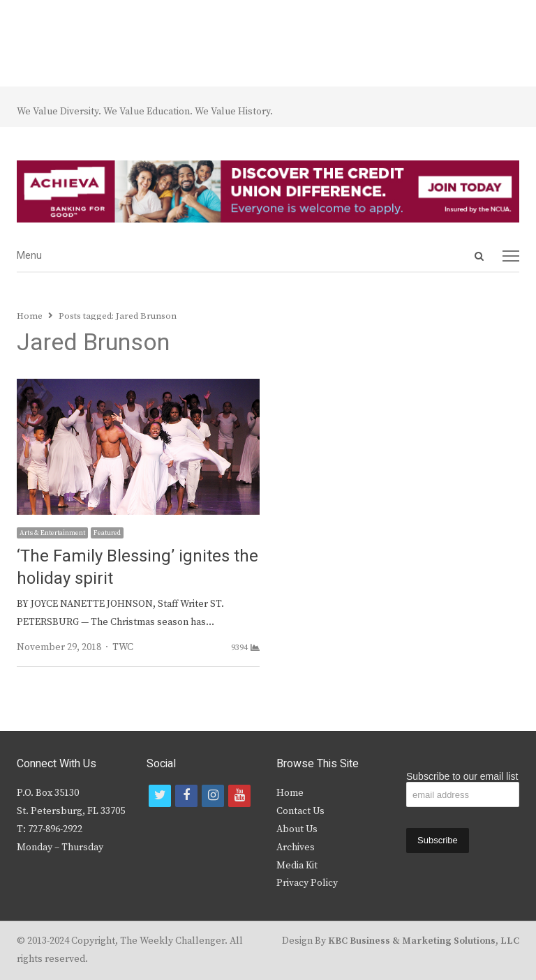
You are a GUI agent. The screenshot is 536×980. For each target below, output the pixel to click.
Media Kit (297, 866)
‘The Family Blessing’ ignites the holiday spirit (137, 567)
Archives (296, 847)
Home (290, 793)
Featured (107, 533)
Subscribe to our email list (462, 776)
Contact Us (300, 811)
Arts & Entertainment (52, 533)
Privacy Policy (307, 883)
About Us (297, 829)
